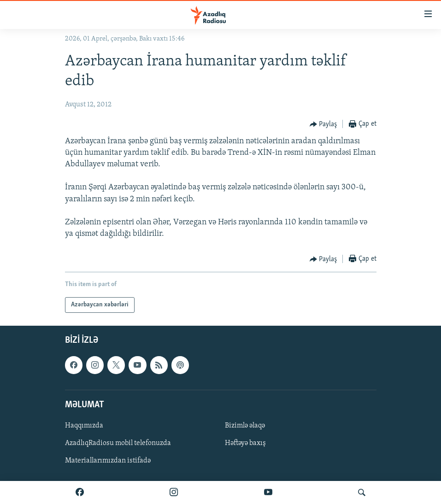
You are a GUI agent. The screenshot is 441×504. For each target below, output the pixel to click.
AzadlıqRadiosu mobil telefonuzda (118, 443)
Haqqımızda (84, 426)
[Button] (323, 124)
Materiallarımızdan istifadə (108, 461)
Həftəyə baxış (245, 443)
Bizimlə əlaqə (245, 426)
